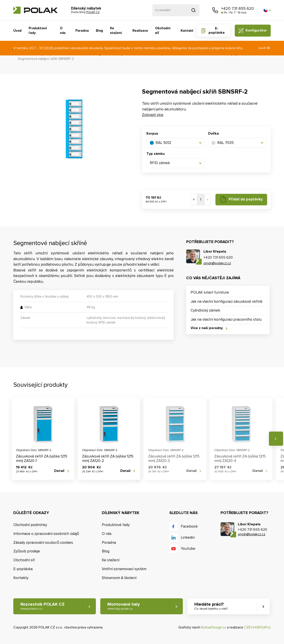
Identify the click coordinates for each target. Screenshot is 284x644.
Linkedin (188, 537)
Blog (99, 31)
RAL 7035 (223, 143)
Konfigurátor (256, 30)
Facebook (189, 526)
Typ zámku (156, 154)
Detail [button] (59, 471)
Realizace (140, 31)
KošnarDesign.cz (214, 627)
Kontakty (21, 578)
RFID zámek (160, 163)
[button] (267, 10)
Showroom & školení (119, 578)
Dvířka (213, 134)
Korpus (152, 134)
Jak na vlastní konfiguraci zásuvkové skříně (227, 301)
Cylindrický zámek (205, 310)
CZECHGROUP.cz (257, 627)
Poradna (82, 31)
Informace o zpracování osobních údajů (46, 534)
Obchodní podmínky (30, 525)
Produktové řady (38, 30)
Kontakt (187, 31)
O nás (63, 30)
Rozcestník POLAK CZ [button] (42, 606)
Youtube (188, 549)
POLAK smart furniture (210, 292)
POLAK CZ (35, 10)
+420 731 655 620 (238, 8)
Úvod (17, 31)
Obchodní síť (163, 30)
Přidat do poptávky (246, 199)
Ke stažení (116, 30)
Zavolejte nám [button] (215, 10)
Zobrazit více (153, 115)
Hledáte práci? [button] (211, 606)
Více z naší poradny (207, 328)
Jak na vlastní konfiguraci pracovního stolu (226, 319)
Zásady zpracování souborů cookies (43, 543)
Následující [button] (276, 439)
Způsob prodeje (27, 551)
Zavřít (264, 48)
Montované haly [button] (124, 606)
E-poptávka (217, 30)
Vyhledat (193, 10)
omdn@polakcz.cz (217, 263)
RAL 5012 (160, 143)
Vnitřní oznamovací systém (124, 569)
